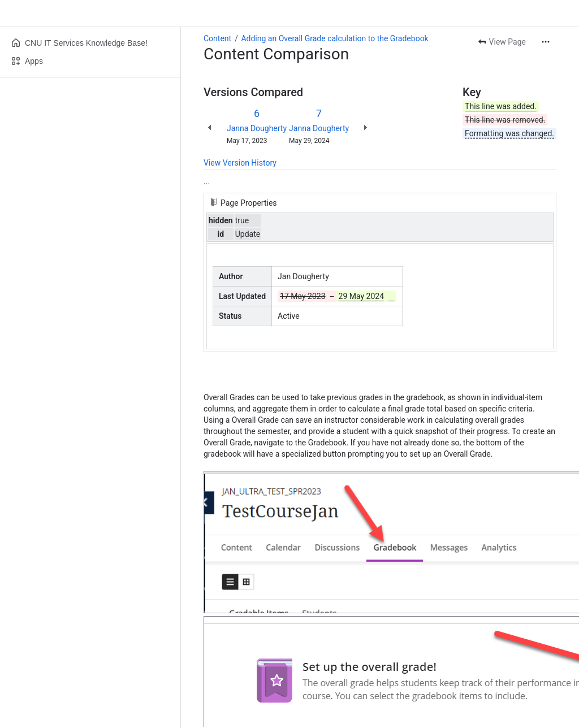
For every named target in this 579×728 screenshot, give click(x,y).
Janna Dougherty (257, 128)
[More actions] (546, 42)
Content (217, 38)
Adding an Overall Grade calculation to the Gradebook (334, 38)
